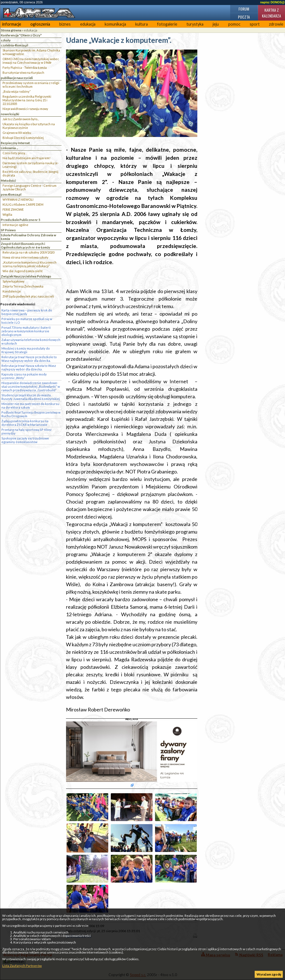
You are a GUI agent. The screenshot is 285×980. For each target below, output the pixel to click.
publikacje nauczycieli (17, 78)
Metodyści (8, 180)
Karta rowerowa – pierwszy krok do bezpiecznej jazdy (27, 312)
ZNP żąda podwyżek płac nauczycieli (28, 296)
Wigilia (7, 214)
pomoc (234, 24)
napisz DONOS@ (272, 2)
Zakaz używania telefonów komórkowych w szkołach (31, 342)
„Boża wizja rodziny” (17, 91)
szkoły (6, 40)
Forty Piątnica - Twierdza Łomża (25, 67)
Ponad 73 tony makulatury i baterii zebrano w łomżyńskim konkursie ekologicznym (26, 331)
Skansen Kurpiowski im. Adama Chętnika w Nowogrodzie (31, 52)
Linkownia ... (9, 148)
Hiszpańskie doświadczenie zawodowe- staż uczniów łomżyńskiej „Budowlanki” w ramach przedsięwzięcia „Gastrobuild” (31, 386)
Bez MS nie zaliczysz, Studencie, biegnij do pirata (30, 173)
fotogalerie (167, 24)
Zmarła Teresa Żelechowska (23, 286)
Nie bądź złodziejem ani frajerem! (26, 158)
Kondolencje (12, 291)
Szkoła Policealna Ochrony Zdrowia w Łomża (29, 237)
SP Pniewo (8, 230)
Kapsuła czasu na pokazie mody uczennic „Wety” (24, 376)
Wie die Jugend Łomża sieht (23, 271)
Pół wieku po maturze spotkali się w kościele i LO (27, 321)
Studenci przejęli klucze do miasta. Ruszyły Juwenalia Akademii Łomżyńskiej (31, 397)
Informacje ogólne (15, 225)
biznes (65, 24)
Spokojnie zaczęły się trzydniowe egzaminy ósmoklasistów (25, 440)
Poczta (244, 17)
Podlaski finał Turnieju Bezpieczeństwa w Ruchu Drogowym (31, 414)
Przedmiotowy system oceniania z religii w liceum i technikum (31, 85)
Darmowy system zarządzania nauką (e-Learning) (31, 165)
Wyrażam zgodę (269, 974)
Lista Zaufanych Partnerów (22, 966)
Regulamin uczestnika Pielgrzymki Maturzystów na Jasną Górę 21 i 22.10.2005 (27, 100)
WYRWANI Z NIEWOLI (18, 199)
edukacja (88, 24)
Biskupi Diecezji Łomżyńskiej (23, 138)
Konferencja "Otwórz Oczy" (21, 35)
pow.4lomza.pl (11, 194)
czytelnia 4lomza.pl (14, 45)
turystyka (195, 24)
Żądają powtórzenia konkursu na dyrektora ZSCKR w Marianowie (25, 423)
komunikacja (115, 24)
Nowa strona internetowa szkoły (25, 257)
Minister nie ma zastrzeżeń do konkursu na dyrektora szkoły (30, 406)
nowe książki (10, 114)
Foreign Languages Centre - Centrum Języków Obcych (30, 187)
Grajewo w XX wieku (17, 133)
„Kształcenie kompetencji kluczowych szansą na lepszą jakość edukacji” (30, 264)
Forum (244, 9)
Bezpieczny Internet (15, 143)
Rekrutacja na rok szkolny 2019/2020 (28, 252)
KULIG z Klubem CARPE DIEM (23, 204)
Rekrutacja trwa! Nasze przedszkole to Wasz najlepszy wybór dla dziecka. (29, 359)
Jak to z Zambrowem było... (21, 119)
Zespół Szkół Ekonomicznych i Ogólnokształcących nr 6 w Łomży (25, 245)
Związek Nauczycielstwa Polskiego (26, 276)
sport (255, 24)
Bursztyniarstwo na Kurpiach (23, 73)
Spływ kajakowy (13, 281)
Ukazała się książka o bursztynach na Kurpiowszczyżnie (29, 126)
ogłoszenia (40, 24)
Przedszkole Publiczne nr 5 (20, 220)
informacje (12, 24)
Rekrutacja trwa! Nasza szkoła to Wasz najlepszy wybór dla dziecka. (29, 367)
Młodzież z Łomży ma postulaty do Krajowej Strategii (26, 350)
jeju (216, 24)
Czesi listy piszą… (15, 153)
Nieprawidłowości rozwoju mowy (25, 109)
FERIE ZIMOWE (13, 209)
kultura (142, 24)
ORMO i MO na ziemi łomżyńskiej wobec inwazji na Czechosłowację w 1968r (31, 61)
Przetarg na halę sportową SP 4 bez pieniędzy (26, 431)
